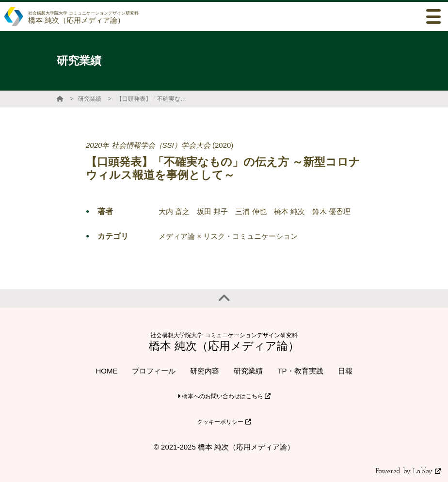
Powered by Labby (408, 472)
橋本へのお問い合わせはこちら (224, 396)
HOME (106, 371)
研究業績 (90, 99)
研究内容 (205, 371)
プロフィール (154, 371)
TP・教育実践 (300, 371)
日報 (345, 371)
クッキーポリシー (224, 422)
